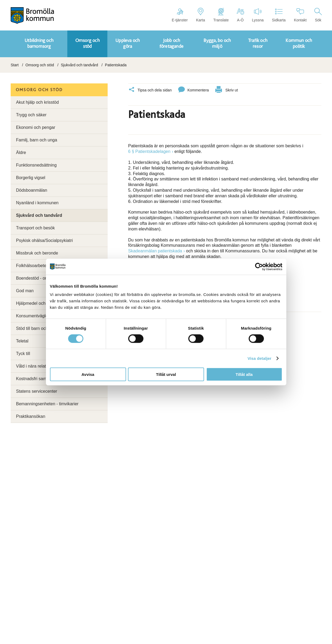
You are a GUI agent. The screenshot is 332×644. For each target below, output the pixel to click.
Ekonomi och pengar (36, 127)
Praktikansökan (31, 416)
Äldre (21, 153)
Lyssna (258, 15)
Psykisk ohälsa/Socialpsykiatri (44, 240)
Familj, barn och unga (37, 140)
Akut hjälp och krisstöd (37, 102)
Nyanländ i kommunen (37, 203)
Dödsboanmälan (32, 190)
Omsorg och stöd (40, 65)
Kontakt (300, 15)
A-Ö (240, 15)
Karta (200, 15)
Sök (318, 15)
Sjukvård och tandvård (79, 65)
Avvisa (88, 374)
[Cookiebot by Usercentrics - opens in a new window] (259, 267)
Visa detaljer (259, 358)
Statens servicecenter (37, 391)
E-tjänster (180, 15)
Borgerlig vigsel (31, 178)
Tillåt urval (166, 374)
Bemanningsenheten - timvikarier (47, 404)
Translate (221, 15)
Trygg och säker (31, 115)
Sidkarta (279, 15)
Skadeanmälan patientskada (155, 249)
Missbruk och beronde (37, 253)
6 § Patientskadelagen (149, 150)
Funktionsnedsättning (36, 165)
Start (15, 65)
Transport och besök (35, 228)
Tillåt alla (244, 374)
